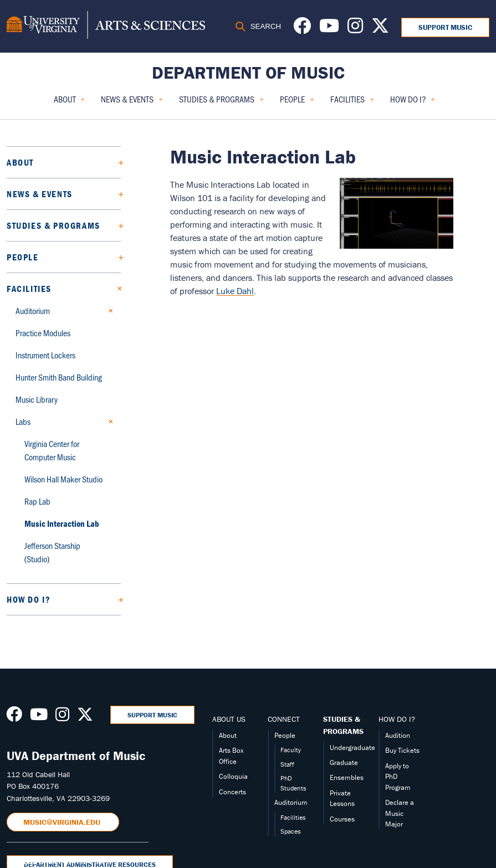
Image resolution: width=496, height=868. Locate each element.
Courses (342, 819)
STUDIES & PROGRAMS (343, 725)
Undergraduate (352, 748)
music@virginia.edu (63, 822)
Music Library (37, 399)
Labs (23, 421)
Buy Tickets (402, 750)
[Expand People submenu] (117, 257)
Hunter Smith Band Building (59, 377)
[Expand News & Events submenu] (117, 194)
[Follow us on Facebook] (302, 29)
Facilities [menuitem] (352, 103)
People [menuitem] (297, 103)
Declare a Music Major (400, 813)
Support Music (445, 27)
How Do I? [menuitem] (413, 103)
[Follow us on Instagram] (355, 29)
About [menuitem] (70, 103)
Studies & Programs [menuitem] (221, 103)
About (20, 162)
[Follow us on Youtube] (329, 29)
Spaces (291, 831)
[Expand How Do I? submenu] (117, 599)
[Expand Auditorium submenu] (108, 311)
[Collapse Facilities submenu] (117, 289)
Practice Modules (43, 333)
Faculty (291, 750)
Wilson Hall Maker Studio (63, 479)
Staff (287, 764)
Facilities (29, 289)
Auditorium (33, 310)
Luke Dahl (235, 291)
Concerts (232, 792)
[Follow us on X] (380, 29)
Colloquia (233, 776)
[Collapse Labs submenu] (108, 422)
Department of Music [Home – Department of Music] (248, 72)
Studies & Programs (53, 225)
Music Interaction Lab (62, 523)
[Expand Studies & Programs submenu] (117, 225)
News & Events (40, 194)
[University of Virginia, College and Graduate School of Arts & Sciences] (106, 27)
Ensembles (347, 777)
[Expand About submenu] (117, 162)
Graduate (344, 762)
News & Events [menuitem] (132, 103)
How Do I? (29, 599)
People (23, 257)
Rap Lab (37, 501)
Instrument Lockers (45, 355)
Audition (398, 735)
